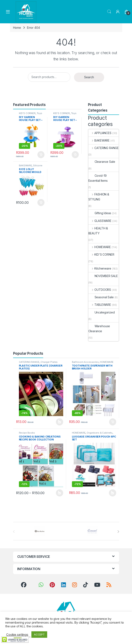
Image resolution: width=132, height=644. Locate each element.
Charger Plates (49, 362)
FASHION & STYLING (99, 197)
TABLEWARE (100, 305)
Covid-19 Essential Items (98, 178)
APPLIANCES (100, 133)
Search (109, 12)
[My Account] (118, 12)
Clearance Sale (102, 162)
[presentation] (118, 532)
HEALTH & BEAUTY (98, 231)
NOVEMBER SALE (103, 276)
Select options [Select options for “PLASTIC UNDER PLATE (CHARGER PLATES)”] (60, 422)
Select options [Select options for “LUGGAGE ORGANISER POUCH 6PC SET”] (113, 493)
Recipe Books (27, 433)
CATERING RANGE (104, 148)
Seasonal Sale (101, 297)
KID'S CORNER (27, 113)
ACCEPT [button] (39, 634)
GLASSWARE (100, 221)
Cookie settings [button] (17, 635)
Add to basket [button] (41, 155)
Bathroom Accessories (85, 362)
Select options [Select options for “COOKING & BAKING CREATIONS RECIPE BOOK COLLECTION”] (60, 493)
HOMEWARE (100, 247)
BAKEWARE (25, 165)
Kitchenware (100, 268)
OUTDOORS (100, 290)
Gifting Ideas (100, 213)
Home (17, 28)
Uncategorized (102, 312)
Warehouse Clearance (99, 329)
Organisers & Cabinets (100, 433)
